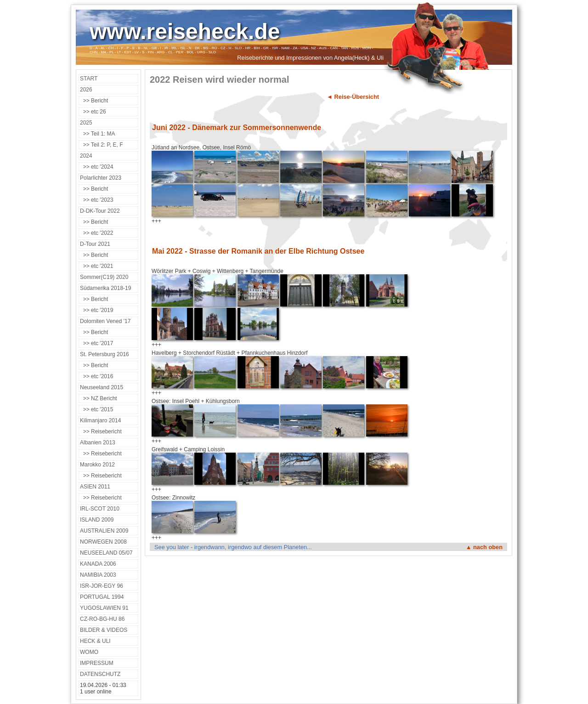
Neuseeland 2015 (102, 387)
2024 (86, 156)
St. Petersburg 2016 (105, 354)
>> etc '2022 (96, 233)
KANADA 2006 (98, 564)
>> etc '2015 (96, 409)
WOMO (89, 652)
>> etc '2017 (96, 343)
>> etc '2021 (96, 266)
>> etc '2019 (96, 310)
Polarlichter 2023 (101, 178)
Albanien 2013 (98, 443)
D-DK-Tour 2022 (100, 211)
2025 (86, 123)
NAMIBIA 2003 (98, 575)
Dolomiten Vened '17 (105, 321)
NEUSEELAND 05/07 (106, 553)
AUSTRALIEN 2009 (104, 531)
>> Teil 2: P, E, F (102, 145)
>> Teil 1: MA (97, 134)
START (89, 79)
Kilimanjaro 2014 (100, 420)
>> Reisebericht (101, 431)
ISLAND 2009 (97, 520)
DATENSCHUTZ (100, 674)
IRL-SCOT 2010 (100, 509)
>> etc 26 (93, 112)
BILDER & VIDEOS (104, 630)
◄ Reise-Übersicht (353, 97)
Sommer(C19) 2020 (104, 277)
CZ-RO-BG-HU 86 (102, 619)
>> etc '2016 (96, 376)
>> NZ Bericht (99, 398)
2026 (86, 90)
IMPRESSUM (97, 663)
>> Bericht (94, 101)
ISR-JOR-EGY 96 (102, 586)
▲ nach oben (484, 547)
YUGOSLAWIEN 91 (104, 608)
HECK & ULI (95, 641)
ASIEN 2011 (95, 487)
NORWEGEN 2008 (103, 542)
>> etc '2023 (96, 200)
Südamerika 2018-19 (105, 288)
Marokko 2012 (97, 465)
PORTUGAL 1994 (102, 597)
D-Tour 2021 (95, 244)
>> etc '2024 (96, 167)
